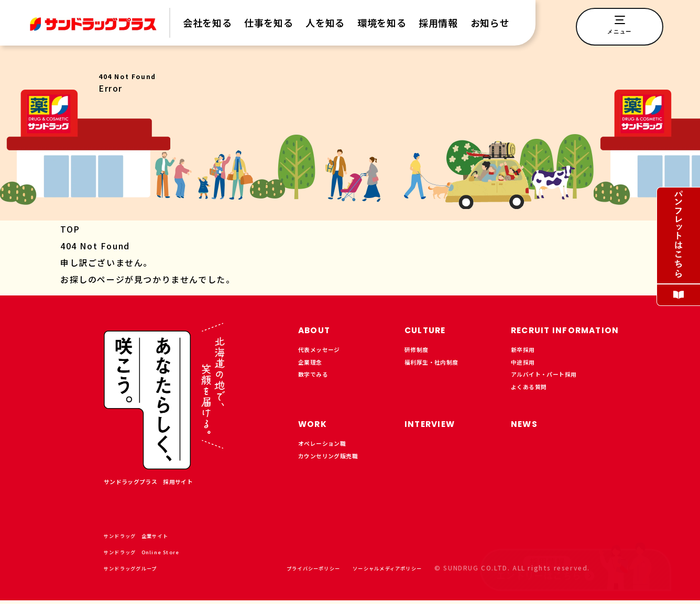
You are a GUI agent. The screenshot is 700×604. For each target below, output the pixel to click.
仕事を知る (269, 23)
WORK (316, 429)
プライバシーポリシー (281, 571)
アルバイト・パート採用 (553, 383)
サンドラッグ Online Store (157, 555)
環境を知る (382, 23)
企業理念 (313, 367)
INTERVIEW (437, 429)
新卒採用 (526, 352)
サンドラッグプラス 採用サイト (160, 484)
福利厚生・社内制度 (439, 367)
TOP (70, 229)
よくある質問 (534, 399)
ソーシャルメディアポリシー (376, 571)
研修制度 (420, 352)
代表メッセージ (325, 352)
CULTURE (431, 330)
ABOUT (319, 330)
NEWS (528, 429)
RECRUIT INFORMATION (580, 330)
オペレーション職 (328, 451)
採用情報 (438, 23)
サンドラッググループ (144, 571)
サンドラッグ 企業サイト (151, 539)
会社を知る (207, 23)
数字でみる (317, 383)
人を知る (325, 23)
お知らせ (490, 23)
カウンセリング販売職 (336, 466)
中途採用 (526, 367)
